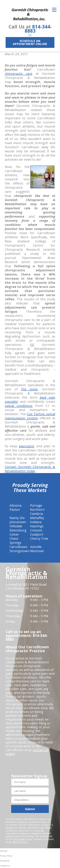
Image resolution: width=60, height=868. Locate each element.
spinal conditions (19, 406)
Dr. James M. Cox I (18, 842)
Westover (37, 551)
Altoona (16, 505)
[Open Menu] (54, 10)
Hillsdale (16, 526)
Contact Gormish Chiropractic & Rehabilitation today (30, 469)
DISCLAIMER (20, 839)
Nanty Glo (17, 518)
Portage (36, 505)
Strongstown (20, 551)
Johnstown (18, 522)
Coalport (37, 534)
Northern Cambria (37, 512)
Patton (15, 510)
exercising (26, 446)
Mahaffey (37, 518)
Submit (30, 809)
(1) (32, 345)
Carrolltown (19, 547)
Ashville (36, 547)
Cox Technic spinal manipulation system (30, 416)
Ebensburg (18, 530)
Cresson (36, 530)
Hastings (37, 526)
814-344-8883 (38, 29)
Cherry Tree (39, 539)
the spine (30, 389)
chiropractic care (19, 74)
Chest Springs (15, 541)
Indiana (36, 522)
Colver (14, 534)
